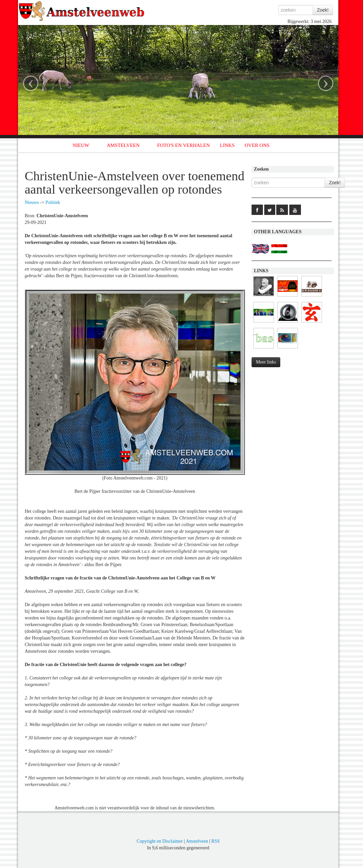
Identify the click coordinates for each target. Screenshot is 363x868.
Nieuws (32, 202)
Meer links (266, 362)
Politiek (53, 202)
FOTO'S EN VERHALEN (184, 145)
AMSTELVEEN (123, 145)
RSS (216, 841)
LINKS (227, 145)
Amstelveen (197, 841)
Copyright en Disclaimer (159, 841)
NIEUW (81, 145)
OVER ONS (257, 145)
